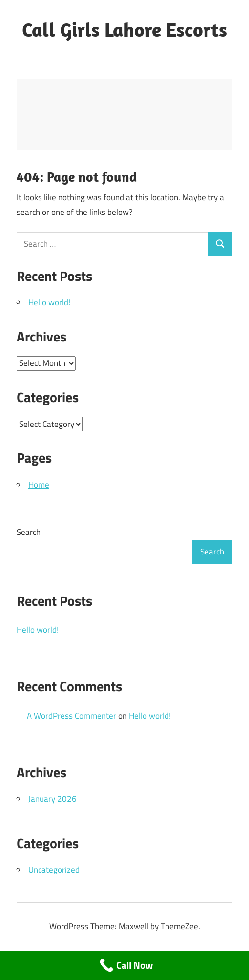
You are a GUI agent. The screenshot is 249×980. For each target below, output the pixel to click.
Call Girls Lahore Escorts (124, 29)
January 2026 (52, 799)
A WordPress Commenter (72, 716)
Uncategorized (54, 870)
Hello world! (49, 302)
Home (39, 485)
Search (29, 532)
